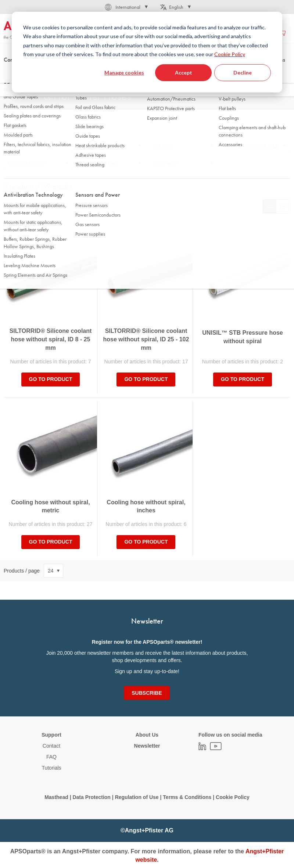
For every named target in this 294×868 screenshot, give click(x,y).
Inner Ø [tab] (88, 146)
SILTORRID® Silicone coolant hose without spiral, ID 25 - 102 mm (146, 339)
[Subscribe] (147, 693)
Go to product (51, 379)
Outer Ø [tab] (16, 146)
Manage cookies (124, 72)
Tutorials (51, 768)
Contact (51, 746)
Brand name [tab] (165, 163)
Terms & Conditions (187, 797)
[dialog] (147, 52)
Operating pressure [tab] (27, 163)
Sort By (12, 206)
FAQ (51, 757)
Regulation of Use (137, 797)
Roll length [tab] (163, 146)
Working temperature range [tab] (252, 146)
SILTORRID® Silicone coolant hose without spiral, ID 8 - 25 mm (51, 339)
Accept (184, 72)
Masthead (56, 797)
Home (10, 73)
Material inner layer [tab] (99, 163)
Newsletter (147, 746)
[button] (126, 7)
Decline (243, 72)
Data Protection (91, 797)
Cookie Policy (230, 54)
